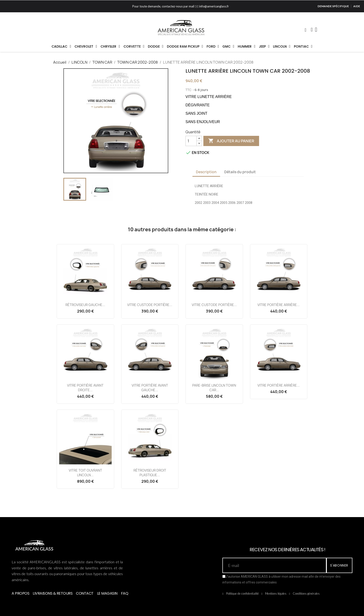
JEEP (264, 46)
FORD (213, 46)
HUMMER (247, 46)
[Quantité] (191, 141)
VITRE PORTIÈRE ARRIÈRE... (279, 305)
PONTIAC (303, 46)
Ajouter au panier (231, 141)
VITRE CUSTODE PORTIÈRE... (150, 305)
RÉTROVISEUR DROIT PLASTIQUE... (150, 473)
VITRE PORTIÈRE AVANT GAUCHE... (150, 388)
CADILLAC (61, 46)
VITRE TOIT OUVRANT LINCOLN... (85, 473)
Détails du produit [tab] (240, 172)
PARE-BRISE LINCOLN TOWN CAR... (214, 388)
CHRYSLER (110, 46)
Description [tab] (206, 172)
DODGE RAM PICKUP (185, 46)
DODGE (156, 46)
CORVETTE (134, 46)
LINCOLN (282, 46)
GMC (228, 46)
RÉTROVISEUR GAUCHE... (85, 305)
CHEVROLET (86, 46)
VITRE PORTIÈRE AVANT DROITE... (85, 388)
